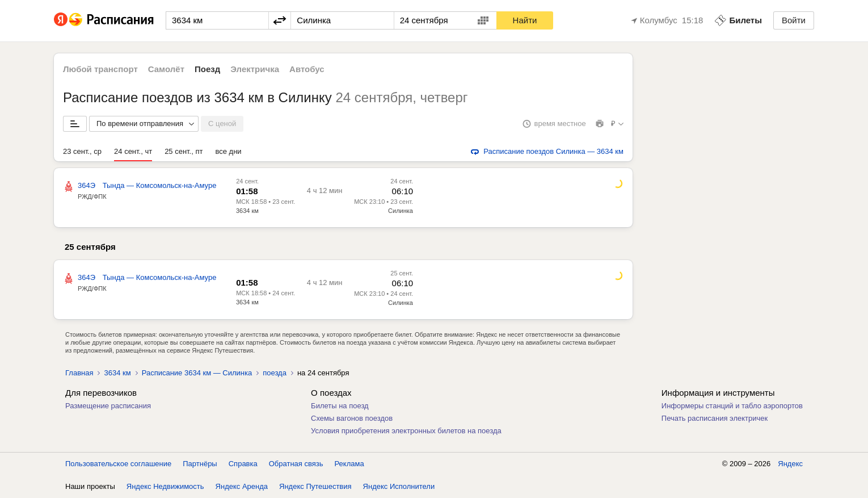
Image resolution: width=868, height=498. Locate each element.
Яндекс (790, 464)
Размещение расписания (108, 406)
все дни (228, 151)
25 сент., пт (184, 151)
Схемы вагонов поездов (352, 418)
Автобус (307, 69)
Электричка (255, 69)
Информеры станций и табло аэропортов (732, 406)
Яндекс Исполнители (399, 486)
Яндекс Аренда (242, 486)
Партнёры (200, 464)
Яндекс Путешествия (315, 486)
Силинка (401, 211)
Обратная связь (296, 464)
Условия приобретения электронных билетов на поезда (406, 431)
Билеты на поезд (340, 406)
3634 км (247, 211)
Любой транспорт (100, 69)
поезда (275, 373)
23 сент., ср (82, 151)
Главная (79, 373)
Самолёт (166, 69)
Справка (243, 464)
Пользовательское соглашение (118, 464)
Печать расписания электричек (715, 418)
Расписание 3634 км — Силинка (197, 373)
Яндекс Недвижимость (165, 486)
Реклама (349, 464)
